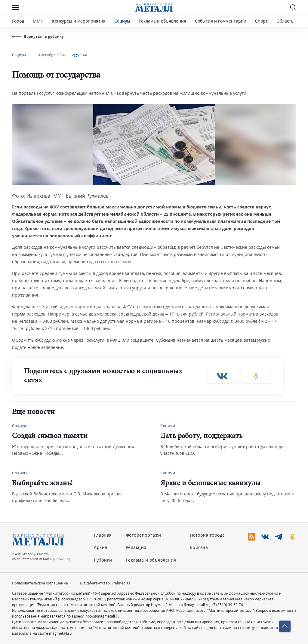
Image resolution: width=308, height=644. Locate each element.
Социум (122, 21)
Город (18, 21)
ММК (38, 21)
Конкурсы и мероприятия (79, 21)
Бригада (199, 547)
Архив (101, 547)
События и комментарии (221, 21)
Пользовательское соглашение (40, 583)
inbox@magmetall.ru (192, 605)
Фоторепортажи (143, 535)
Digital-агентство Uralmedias (105, 583)
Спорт (261, 21)
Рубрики (103, 560)
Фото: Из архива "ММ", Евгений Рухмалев (60, 196)
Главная (103, 535)
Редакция (136, 547)
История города (207, 535)
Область (285, 21)
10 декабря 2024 (50, 55)
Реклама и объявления (162, 21)
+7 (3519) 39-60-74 (227, 605)
